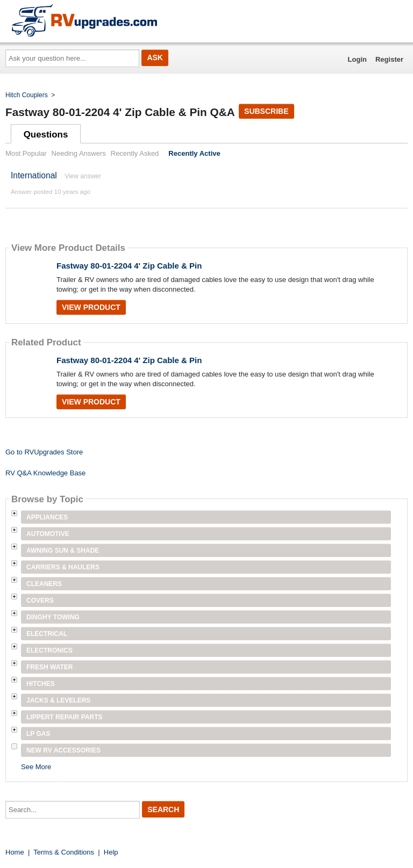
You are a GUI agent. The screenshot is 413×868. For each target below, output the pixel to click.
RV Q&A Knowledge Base (45, 473)
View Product (91, 307)
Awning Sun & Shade (63, 551)
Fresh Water (49, 667)
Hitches (41, 684)
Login (357, 59)
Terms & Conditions (64, 852)
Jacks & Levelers (58, 700)
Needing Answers (79, 153)
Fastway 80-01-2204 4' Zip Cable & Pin (129, 266)
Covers (40, 601)
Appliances (47, 517)
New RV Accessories (63, 750)
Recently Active (194, 153)
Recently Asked (135, 153)
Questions (46, 135)
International (34, 175)
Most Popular (26, 153)
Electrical (47, 634)
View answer (83, 176)
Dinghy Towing (53, 617)
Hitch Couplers (27, 95)
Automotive (48, 534)
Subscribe (266, 111)
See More (36, 767)
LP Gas (38, 734)
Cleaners (44, 584)
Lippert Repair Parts (65, 717)
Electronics (49, 650)
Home (15, 852)
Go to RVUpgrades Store (44, 452)
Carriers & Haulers (63, 567)
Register (389, 59)
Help (111, 852)
